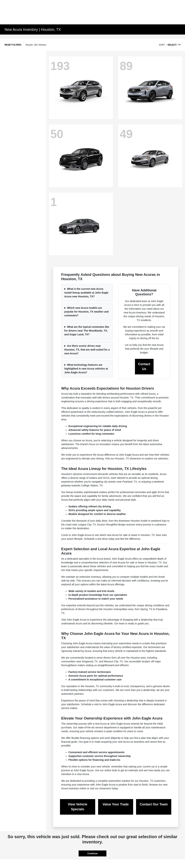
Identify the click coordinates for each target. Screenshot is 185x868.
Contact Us (144, 367)
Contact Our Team (154, 804)
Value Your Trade (116, 804)
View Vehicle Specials (78, 807)
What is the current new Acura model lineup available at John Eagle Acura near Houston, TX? (86, 293)
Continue (92, 853)
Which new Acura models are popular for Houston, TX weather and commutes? (87, 312)
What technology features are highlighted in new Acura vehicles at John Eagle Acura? (86, 369)
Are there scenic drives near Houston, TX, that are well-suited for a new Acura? (87, 350)
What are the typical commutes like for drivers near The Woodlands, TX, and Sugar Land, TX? (87, 331)
